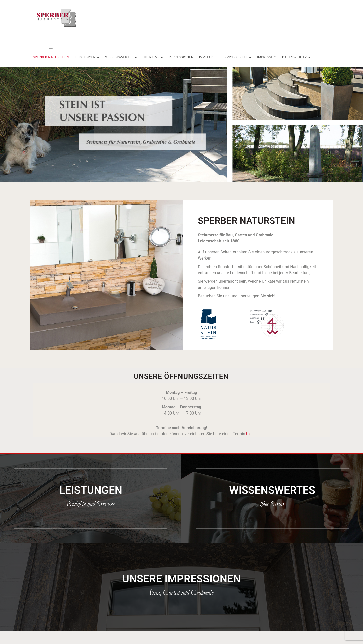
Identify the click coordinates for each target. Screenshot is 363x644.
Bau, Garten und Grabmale (181, 593)
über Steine (272, 504)
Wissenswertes (272, 490)
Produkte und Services (91, 504)
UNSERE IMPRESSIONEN (182, 579)
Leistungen (91, 490)
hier (249, 434)
